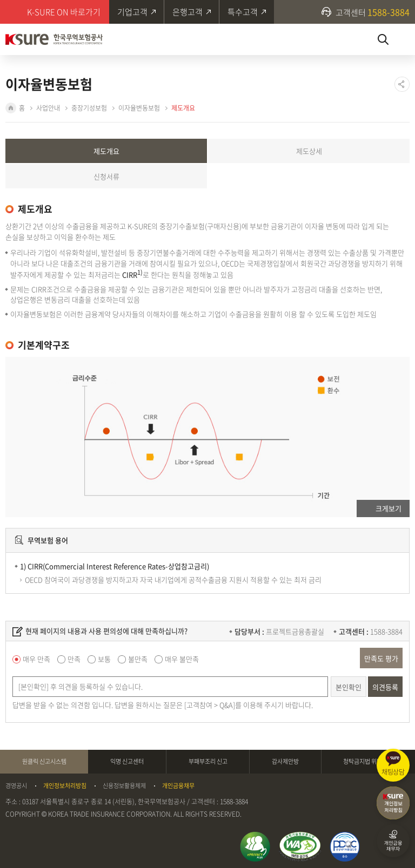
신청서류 (106, 176)
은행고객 (188, 12)
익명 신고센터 (127, 761)
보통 (104, 659)
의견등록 (385, 687)
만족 (74, 659)
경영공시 (16, 786)
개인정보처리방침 (65, 786)
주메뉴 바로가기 (0, 0)
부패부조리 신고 (208, 761)
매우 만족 (36, 659)
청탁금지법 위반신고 (368, 761)
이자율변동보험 (139, 108)
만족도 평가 (381, 658)
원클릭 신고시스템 (44, 761)
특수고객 (243, 12)
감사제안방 (285, 761)
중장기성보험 (89, 108)
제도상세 (309, 151)
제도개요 (183, 108)
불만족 (138, 659)
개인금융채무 (178, 786)
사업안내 (48, 108)
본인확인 (349, 687)
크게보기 (389, 508)
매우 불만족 (182, 659)
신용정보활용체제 (124, 786)
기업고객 (132, 12)
